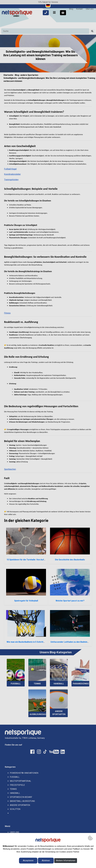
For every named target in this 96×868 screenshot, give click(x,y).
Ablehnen (46, 861)
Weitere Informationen (66, 861)
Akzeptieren (28, 861)
